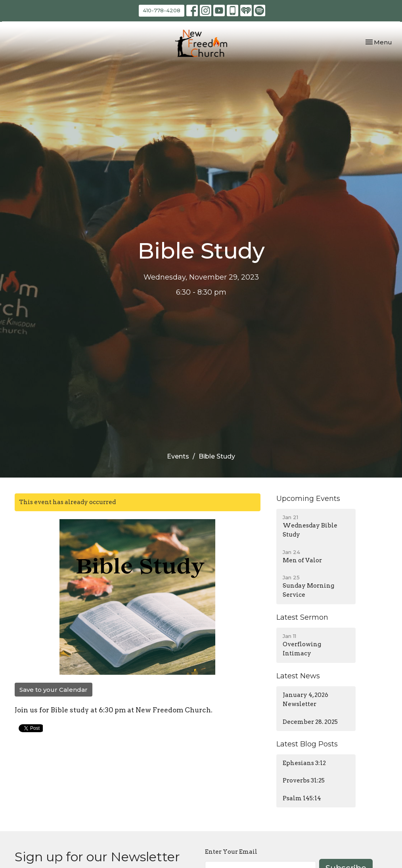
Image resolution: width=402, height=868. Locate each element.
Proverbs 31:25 (304, 780)
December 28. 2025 (310, 722)
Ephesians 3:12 (304, 763)
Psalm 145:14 (302, 798)
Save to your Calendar (54, 690)
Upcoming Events (308, 499)
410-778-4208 (162, 10)
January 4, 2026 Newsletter (305, 700)
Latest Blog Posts (307, 744)
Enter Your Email (231, 852)
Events (178, 456)
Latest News (298, 676)
